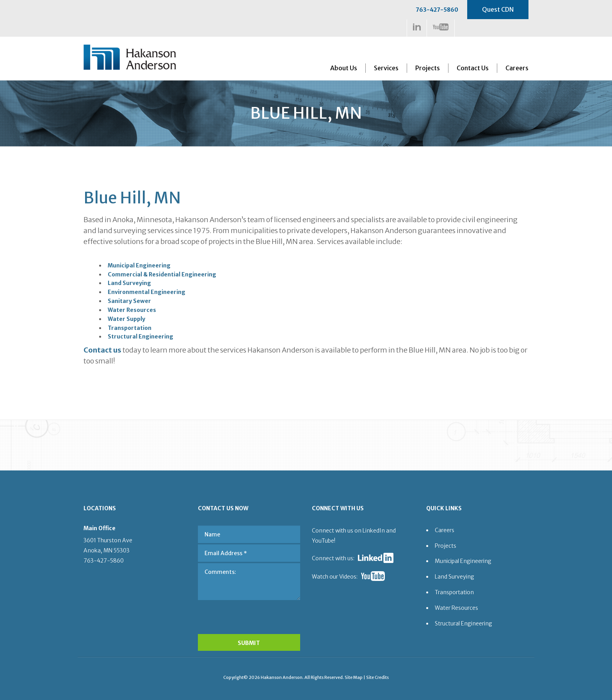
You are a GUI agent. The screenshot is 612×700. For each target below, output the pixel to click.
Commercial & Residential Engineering (162, 274)
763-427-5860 (437, 10)
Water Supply (126, 319)
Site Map (354, 677)
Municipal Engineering (139, 265)
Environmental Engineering (147, 292)
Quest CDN (498, 9)
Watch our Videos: (335, 577)
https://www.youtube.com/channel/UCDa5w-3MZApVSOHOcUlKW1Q (441, 27)
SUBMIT (249, 643)
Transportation (130, 328)
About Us (344, 68)
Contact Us (473, 68)
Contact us (102, 350)
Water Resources (132, 310)
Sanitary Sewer (129, 301)
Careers (517, 68)
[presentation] (249, 615)
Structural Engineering (141, 337)
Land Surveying (129, 283)
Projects (428, 68)
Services (386, 68)
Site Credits (377, 677)
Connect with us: (333, 558)
